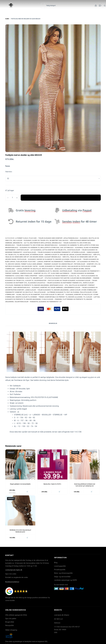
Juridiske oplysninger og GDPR (65, 581)
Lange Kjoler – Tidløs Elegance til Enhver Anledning (47, 290)
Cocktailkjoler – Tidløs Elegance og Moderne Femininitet (47, 252)
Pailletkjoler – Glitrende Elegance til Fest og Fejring (57, 292)
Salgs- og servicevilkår (62, 577)
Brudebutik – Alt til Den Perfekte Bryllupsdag (32, 243)
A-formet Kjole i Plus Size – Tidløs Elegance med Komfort (39, 238)
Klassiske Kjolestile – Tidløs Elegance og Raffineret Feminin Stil (55, 283)
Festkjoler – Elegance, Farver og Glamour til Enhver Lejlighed (43, 259)
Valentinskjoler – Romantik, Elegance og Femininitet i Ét (38, 302)
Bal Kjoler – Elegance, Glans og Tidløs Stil (31, 240)
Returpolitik (10, 626)
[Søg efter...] (43, 6)
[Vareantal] (12, 198)
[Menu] (100, 6)
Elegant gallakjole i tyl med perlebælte (20, 484)
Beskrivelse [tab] (53, 323)
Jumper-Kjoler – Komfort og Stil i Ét (35, 273)
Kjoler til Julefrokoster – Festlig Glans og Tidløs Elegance (50, 280)
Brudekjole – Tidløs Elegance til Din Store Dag (71, 243)
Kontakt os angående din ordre (17, 578)
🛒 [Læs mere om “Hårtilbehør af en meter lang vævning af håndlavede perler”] (27, 538)
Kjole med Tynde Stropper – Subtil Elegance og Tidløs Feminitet (42, 276)
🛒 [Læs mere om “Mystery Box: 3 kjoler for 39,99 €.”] (59, 492)
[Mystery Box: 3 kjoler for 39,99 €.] (52, 464)
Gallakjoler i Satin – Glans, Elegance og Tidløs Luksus (44, 266)
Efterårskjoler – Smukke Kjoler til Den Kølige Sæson (52, 255)
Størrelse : (9, 172)
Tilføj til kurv (61, 198)
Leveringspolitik (60, 567)
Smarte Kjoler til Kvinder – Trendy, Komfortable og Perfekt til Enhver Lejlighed (49, 297)
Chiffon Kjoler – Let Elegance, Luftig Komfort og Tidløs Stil (41, 250)
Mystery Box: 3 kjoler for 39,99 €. (52, 484)
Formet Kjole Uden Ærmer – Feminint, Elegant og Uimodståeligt (47, 264)
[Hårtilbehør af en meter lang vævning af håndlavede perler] (20, 511)
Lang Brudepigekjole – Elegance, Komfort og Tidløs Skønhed (38, 287)
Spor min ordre (11, 575)
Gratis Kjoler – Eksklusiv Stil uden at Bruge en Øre (63, 269)
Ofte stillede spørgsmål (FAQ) (16, 616)
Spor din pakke (11, 619)
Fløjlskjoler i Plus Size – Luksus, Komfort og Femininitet (40, 262)
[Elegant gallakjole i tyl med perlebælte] (20, 464)
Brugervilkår (10, 623)
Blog (56, 563)
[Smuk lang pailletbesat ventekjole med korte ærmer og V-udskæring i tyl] (85, 464)
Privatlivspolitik (60, 570)
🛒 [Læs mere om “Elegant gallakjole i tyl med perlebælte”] (27, 492)
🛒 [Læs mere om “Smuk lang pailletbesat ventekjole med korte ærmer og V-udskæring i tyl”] (91, 492)
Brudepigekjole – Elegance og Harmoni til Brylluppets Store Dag (72, 245)
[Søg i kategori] (74, 6)
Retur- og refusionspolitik (63, 574)
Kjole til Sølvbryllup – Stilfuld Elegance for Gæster (47, 278)
